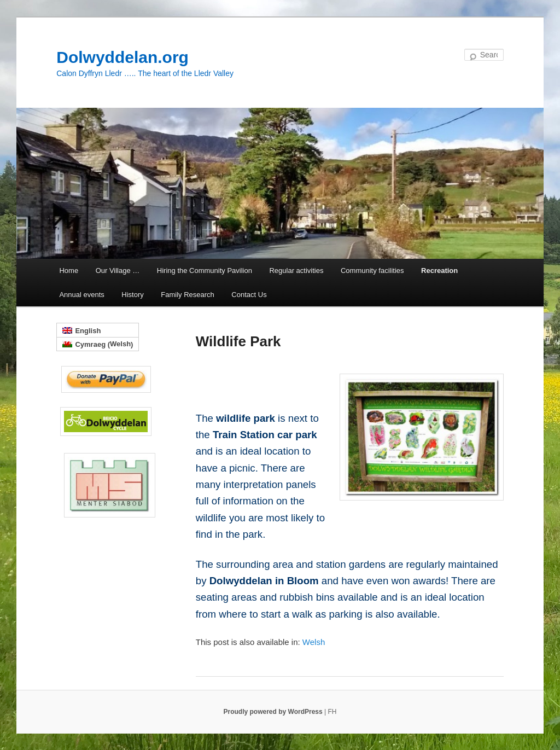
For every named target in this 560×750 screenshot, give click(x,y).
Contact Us (249, 295)
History (132, 295)
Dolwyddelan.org (122, 57)
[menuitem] (314, 642)
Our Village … (118, 271)
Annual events (81, 295)
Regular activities (296, 271)
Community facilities (372, 271)
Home (69, 271)
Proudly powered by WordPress (274, 712)
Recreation (439, 271)
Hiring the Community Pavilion (205, 271)
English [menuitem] (88, 331)
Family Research (188, 295)
